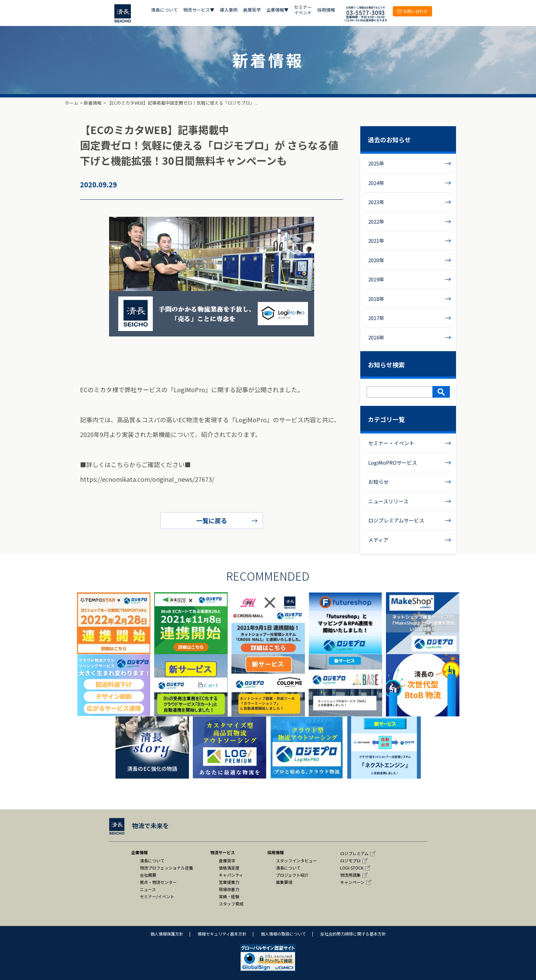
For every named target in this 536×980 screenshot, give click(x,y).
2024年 (376, 183)
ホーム (72, 103)
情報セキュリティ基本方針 (222, 934)
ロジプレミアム (354, 853)
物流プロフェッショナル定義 (166, 868)
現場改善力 (229, 889)
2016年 (376, 337)
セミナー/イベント (157, 896)
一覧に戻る (212, 520)
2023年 (376, 202)
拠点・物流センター (158, 882)
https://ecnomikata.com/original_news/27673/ (147, 479)
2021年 (376, 241)
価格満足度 (229, 868)
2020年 (376, 260)
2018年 (376, 299)
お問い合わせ (412, 11)
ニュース (148, 889)
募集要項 (284, 882)
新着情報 (93, 103)
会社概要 (148, 875)
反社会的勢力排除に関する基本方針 (353, 934)
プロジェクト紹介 (292, 875)
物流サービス (223, 852)
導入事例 (229, 10)
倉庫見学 (252, 10)
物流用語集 (350, 875)
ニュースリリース (388, 501)
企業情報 (139, 852)
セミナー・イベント (391, 443)
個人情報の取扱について (283, 934)
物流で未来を (139, 825)
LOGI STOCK (352, 868)
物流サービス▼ (199, 10)
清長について (164, 10)
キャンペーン (352, 882)
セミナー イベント (303, 10)
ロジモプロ (350, 860)
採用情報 (326, 10)
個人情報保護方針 (167, 934)
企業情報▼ (277, 10)
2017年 (376, 318)
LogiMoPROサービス (393, 462)
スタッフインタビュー (296, 860)
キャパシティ (231, 875)
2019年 (376, 279)
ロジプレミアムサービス (396, 520)
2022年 (376, 221)
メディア (378, 540)
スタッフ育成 (231, 904)
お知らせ (378, 482)
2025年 (376, 163)
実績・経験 (229, 896)
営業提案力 (229, 882)
